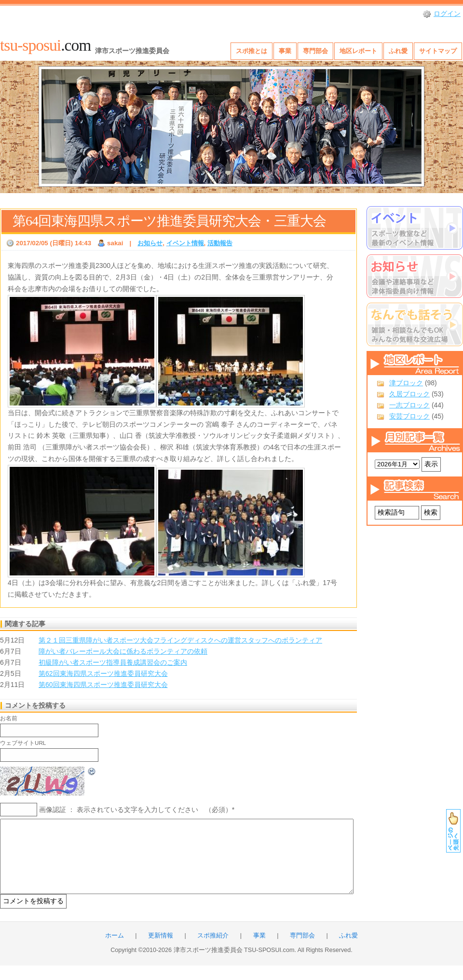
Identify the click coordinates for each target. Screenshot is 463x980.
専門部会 (315, 51)
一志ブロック (409, 405)
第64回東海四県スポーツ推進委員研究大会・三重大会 (169, 221)
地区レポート (358, 51)
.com (45, 45)
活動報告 (220, 243)
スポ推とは (252, 51)
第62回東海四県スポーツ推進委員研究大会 (103, 673)
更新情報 (161, 950)
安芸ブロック (409, 416)
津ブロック (406, 383)
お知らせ (150, 243)
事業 (285, 51)
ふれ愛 (398, 51)
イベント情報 (185, 243)
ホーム (115, 950)
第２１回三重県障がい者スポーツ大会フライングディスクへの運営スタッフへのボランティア (180, 640)
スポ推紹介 (213, 950)
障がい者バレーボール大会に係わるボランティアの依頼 (123, 651)
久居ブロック (409, 394)
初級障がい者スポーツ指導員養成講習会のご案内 (113, 662)
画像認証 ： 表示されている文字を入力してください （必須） (136, 810)
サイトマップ (438, 51)
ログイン (447, 14)
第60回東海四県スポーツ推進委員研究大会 (103, 685)
